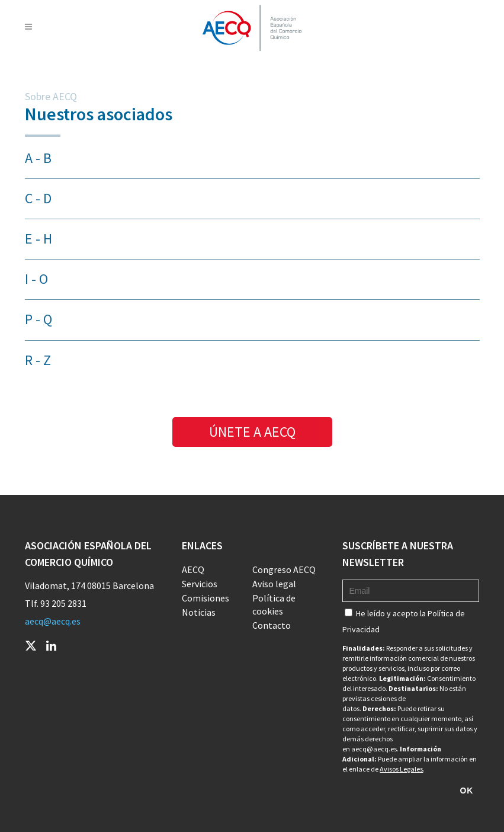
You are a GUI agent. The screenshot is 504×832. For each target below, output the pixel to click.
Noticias (199, 612)
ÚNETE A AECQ (252, 432)
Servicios (200, 584)
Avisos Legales (401, 769)
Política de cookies (274, 604)
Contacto (272, 625)
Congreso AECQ (284, 569)
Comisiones (206, 598)
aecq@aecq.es (53, 621)
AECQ (193, 569)
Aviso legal (274, 584)
